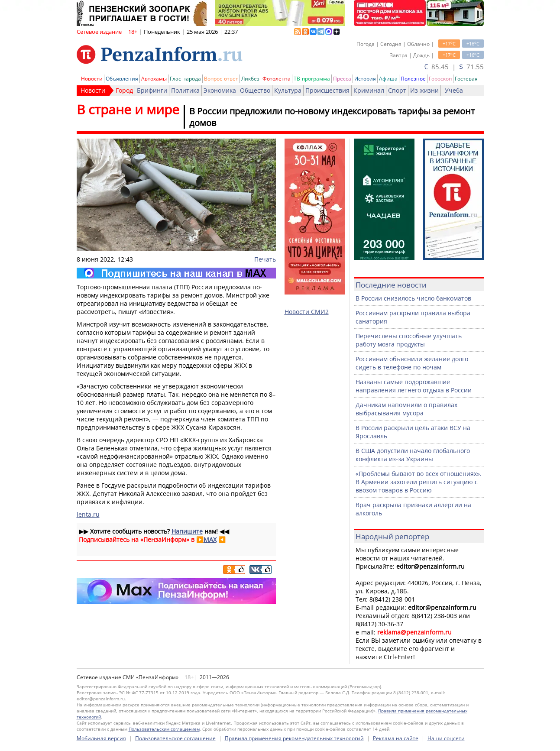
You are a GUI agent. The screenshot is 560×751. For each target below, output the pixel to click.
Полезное (413, 79)
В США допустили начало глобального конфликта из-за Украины (413, 455)
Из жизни (424, 90)
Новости (92, 79)
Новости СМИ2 (307, 312)
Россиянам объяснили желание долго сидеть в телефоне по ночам (412, 363)
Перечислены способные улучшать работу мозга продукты (409, 340)
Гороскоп (440, 79)
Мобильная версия (101, 738)
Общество (255, 90)
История (365, 79)
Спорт (397, 90)
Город (124, 90)
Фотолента (277, 79)
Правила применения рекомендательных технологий (294, 738)
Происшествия (327, 90)
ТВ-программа (312, 79)
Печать (265, 259)
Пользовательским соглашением (164, 729)
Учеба (454, 90)
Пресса (342, 79)
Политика (185, 90)
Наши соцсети (446, 738)
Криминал (369, 90)
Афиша (388, 79)
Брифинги (152, 90)
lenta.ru (88, 514)
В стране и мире (128, 109)
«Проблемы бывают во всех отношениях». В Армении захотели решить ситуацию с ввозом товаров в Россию (419, 482)
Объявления (122, 79)
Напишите (187, 531)
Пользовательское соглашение (175, 738)
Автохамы (154, 79)
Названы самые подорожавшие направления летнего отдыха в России (414, 386)
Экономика (220, 90)
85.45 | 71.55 (454, 67)
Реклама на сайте (396, 738)
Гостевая (466, 79)
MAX (210, 539)
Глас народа (185, 79)
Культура (288, 90)
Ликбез (250, 79)
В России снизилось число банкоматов (413, 298)
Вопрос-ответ (221, 79)
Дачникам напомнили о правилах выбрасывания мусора (406, 409)
